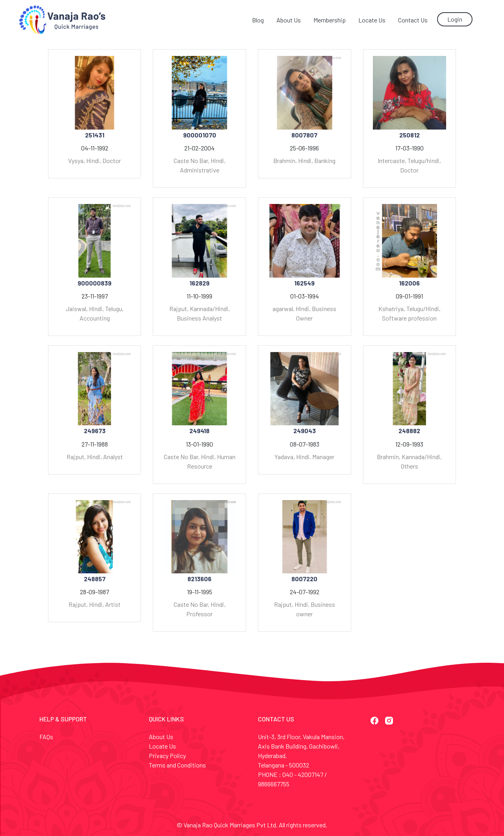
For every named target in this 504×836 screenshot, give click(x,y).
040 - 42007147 (303, 774)
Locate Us (372, 20)
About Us (289, 20)
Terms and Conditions (177, 765)
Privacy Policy (167, 755)
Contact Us (413, 20)
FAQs (46, 737)
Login (455, 19)
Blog (258, 20)
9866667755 (274, 784)
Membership (330, 20)
